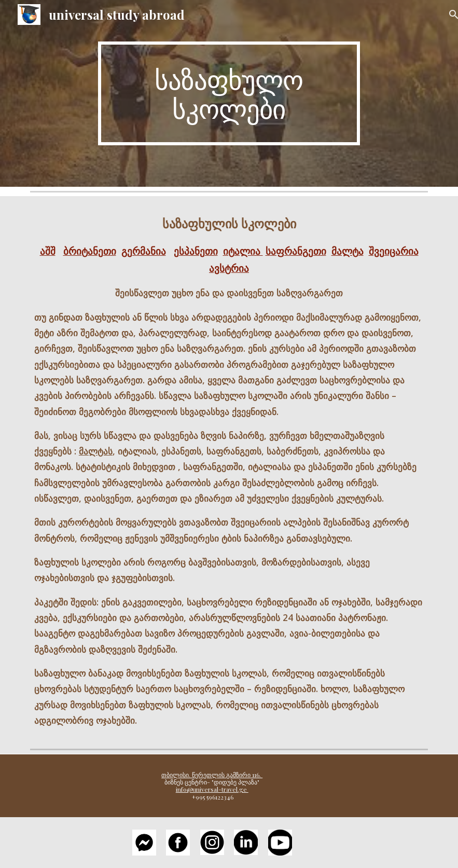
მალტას (96, 451)
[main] (229, 93)
